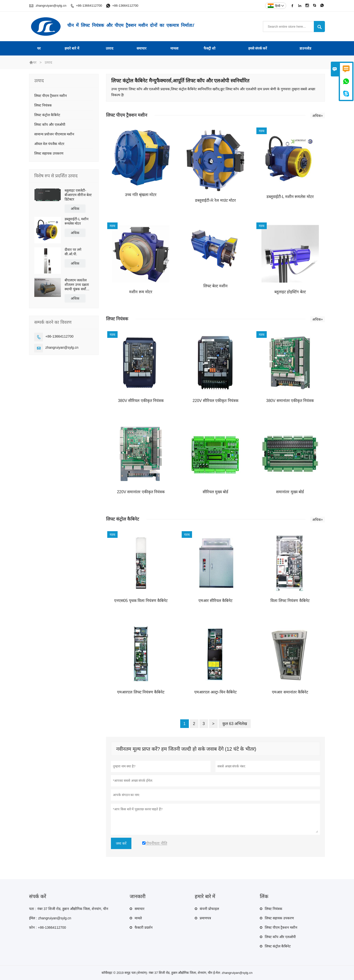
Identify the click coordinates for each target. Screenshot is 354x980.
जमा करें (121, 843)
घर (39, 48)
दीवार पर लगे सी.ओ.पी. (73, 252)
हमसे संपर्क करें (258, 48)
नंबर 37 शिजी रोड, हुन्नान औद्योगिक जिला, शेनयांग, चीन (73, 909)
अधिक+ (318, 116)
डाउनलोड (305, 48)
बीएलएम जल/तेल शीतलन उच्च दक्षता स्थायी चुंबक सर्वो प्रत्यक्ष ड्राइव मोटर (77, 285)
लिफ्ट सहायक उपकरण (49, 153)
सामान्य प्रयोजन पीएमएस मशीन (54, 134)
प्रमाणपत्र (205, 918)
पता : (33, 909)
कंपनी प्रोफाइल (209, 909)
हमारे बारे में (72, 48)
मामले (138, 918)
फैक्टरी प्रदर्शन (144, 927)
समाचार (142, 48)
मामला (174, 48)
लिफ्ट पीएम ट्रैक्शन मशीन (51, 96)
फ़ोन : (33, 927)
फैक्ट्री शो (210, 48)
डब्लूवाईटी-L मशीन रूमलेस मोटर (77, 221)
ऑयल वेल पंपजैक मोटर (49, 144)
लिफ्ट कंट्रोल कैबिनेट (47, 115)
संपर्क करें (38, 896)
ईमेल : (33, 918)
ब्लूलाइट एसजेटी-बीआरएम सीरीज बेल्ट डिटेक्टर (78, 195)
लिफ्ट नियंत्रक (43, 105)
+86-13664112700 (89, 6)
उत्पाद (109, 48)
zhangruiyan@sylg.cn (51, 6)
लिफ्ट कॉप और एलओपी (50, 125)
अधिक (75, 209)
